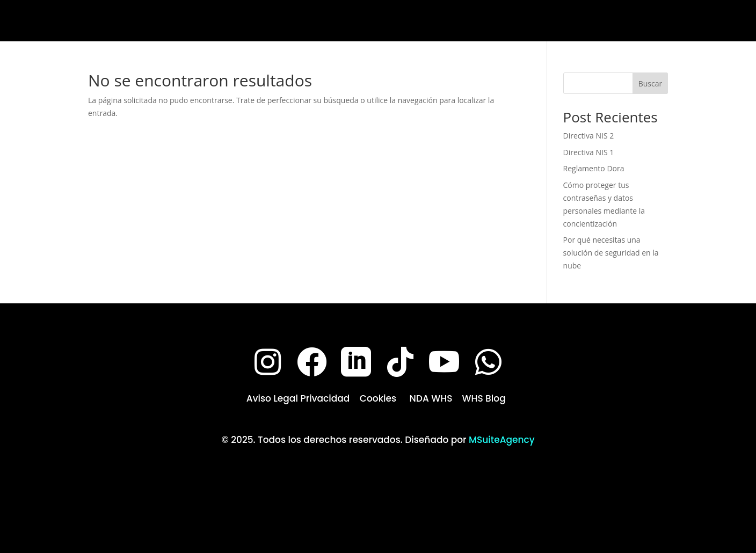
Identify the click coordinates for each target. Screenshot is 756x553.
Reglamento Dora (594, 168)
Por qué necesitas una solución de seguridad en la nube (611, 253)
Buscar (650, 83)
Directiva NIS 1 (589, 152)
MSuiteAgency (502, 440)
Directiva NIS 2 (589, 136)
